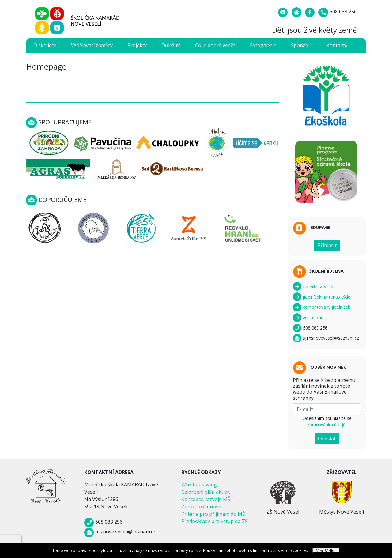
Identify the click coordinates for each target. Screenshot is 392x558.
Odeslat (327, 439)
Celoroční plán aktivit (206, 492)
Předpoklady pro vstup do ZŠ (215, 521)
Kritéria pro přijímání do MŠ (213, 514)
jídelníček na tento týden (323, 297)
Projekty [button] (137, 45)
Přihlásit (327, 245)
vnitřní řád (308, 317)
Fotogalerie (263, 45)
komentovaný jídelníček (321, 307)
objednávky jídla (314, 287)
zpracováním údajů (326, 425)
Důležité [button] (171, 45)
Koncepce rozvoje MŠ (206, 499)
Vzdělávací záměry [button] (92, 45)
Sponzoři (301, 45)
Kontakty (337, 45)
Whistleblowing (199, 484)
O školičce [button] (45, 45)
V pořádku (326, 550)
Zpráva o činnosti (201, 507)
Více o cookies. (294, 550)
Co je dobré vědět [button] (215, 45)
